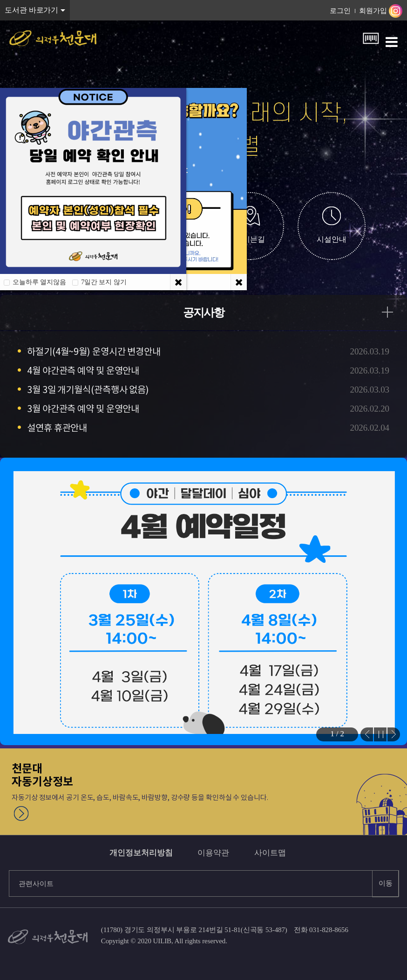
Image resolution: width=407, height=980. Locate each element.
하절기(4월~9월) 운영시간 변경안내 (94, 352)
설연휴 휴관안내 (57, 428)
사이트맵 (270, 853)
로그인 (340, 11)
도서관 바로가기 (31, 10)
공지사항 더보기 (392, 312)
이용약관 (213, 853)
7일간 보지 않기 (104, 282)
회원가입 (373, 11)
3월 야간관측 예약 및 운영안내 (83, 409)
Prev (367, 734)
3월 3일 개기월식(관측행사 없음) (88, 390)
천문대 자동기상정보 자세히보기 (21, 813)
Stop (380, 734)
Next (394, 734)
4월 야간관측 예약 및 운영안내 (83, 371)
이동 (386, 883)
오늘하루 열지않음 (39, 282)
